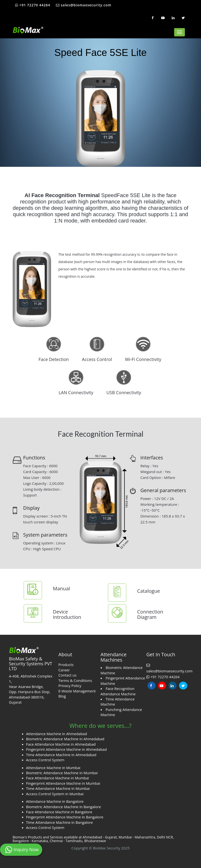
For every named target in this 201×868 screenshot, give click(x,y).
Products (66, 665)
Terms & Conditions (75, 680)
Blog (62, 696)
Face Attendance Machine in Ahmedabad (61, 744)
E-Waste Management (77, 691)
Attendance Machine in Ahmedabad (57, 734)
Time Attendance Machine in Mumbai (58, 788)
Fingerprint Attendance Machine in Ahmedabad (67, 749)
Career (64, 670)
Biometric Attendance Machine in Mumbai (62, 773)
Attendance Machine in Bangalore (55, 801)
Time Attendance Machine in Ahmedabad (61, 755)
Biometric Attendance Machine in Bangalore (64, 807)
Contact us (67, 675)
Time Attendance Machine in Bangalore (60, 822)
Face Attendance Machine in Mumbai (58, 778)
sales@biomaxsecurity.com (84, 5)
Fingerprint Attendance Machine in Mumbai (63, 783)
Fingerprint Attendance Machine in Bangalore (65, 817)
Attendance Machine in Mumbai (53, 768)
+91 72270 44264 (33, 5)
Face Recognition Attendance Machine (118, 691)
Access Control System (45, 760)
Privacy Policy (70, 686)
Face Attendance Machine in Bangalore (59, 812)
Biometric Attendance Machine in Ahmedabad (65, 739)
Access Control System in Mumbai (55, 794)
